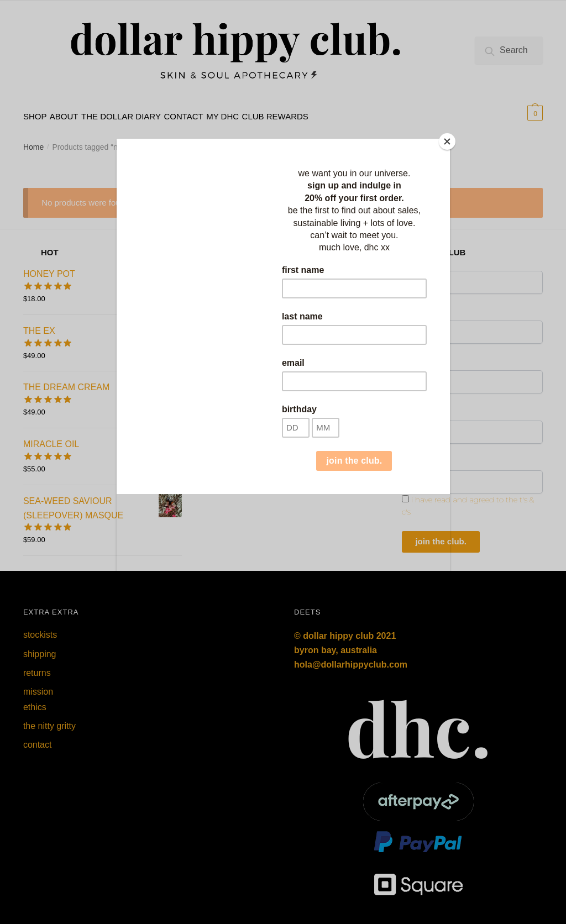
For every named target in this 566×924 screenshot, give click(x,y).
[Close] (447, 141)
